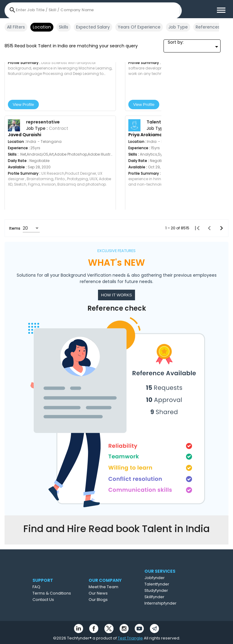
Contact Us (52, 600)
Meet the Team (115, 587)
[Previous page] (208, 228)
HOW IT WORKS (116, 295)
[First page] (195, 228)
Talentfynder (169, 584)
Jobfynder (167, 578)
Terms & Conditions (61, 593)
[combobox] (192, 47)
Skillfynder (167, 597)
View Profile (23, 105)
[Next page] (220, 228)
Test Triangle (130, 638)
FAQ (45, 587)
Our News (110, 593)
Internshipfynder (173, 603)
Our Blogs (110, 600)
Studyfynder (168, 590)
